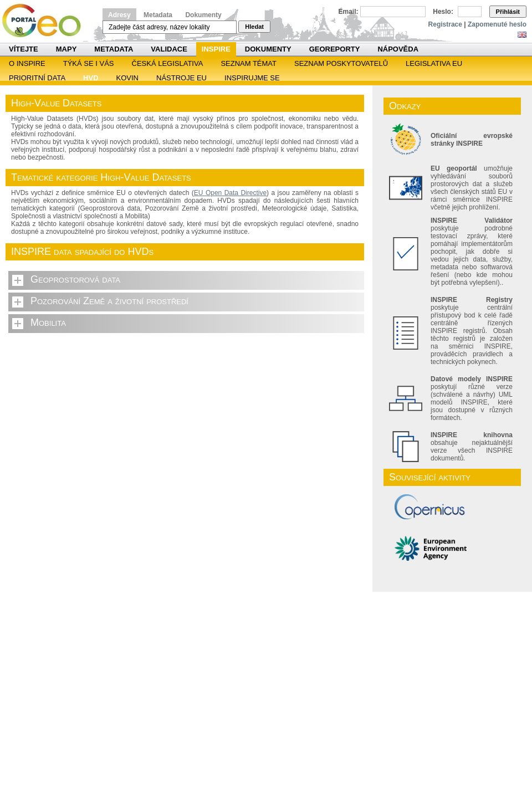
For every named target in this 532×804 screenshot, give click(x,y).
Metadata (158, 15)
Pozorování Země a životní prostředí (109, 301)
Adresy (119, 15)
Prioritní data (37, 78)
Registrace (445, 24)
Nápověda (398, 49)
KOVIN (127, 78)
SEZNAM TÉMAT (249, 63)
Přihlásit (508, 12)
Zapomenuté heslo (497, 24)
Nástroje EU (181, 78)
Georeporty (335, 49)
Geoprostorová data (75, 279)
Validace (169, 49)
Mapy (66, 49)
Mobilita (48, 322)
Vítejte (24, 49)
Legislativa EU (434, 63)
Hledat (254, 27)
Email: (349, 12)
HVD (91, 78)
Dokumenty (203, 15)
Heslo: (443, 12)
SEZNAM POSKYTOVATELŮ (341, 63)
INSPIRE (216, 49)
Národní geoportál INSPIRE (46, 21)
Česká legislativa (168, 63)
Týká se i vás (89, 63)
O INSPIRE (27, 63)
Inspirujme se (252, 78)
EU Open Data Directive (230, 193)
